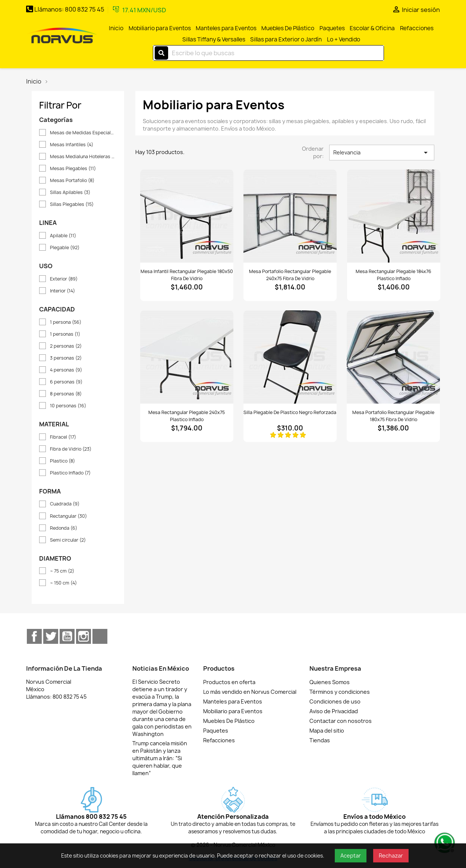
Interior (62, 291)
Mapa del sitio (327, 731)
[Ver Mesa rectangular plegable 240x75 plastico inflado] (187, 357)
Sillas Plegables (72, 204)
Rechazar (391, 856)
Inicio (116, 28)
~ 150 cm (63, 583)
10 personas (68, 406)
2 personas (66, 346)
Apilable (63, 236)
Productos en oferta (229, 682)
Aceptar (351, 856)
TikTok (100, 636)
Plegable (65, 247)
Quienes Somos (330, 682)
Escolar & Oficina (372, 28)
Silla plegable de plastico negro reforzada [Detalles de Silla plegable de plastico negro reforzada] (290, 412)
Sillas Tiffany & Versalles (214, 39)
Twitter (51, 636)
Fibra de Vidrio (71, 449)
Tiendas (320, 740)
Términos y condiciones (340, 692)
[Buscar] (268, 53)
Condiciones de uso (335, 701)
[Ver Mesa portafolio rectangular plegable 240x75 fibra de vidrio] (290, 216)
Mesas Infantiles (72, 145)
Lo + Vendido (344, 39)
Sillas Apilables (70, 192)
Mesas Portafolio (72, 180)
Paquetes (332, 28)
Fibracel (63, 437)
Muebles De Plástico (288, 28)
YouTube (67, 636)
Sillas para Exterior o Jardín (286, 39)
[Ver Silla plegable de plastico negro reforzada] (290, 357)
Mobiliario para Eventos (160, 28)
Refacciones (417, 28)
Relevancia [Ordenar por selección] (382, 153)
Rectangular (68, 516)
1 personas (65, 334)
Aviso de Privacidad (334, 711)
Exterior (64, 279)
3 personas (66, 358)
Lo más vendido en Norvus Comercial (250, 692)
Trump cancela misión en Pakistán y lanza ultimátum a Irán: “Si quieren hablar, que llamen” (160, 758)
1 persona (66, 322)
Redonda (64, 528)
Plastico (62, 461)
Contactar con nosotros (341, 721)
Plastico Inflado (70, 473)
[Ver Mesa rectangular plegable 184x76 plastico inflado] (394, 216)
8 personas (66, 394)
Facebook (34, 636)
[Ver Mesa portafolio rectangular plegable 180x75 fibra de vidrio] (393, 357)
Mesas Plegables (73, 168)
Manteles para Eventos (226, 28)
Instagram (84, 636)
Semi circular (68, 540)
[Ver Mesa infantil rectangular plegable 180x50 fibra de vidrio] (187, 216)
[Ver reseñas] (290, 435)
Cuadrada (65, 504)
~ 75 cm (62, 571)
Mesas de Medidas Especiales (83, 133)
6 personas (66, 382)
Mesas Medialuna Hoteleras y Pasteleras (83, 156)
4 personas (66, 370)
